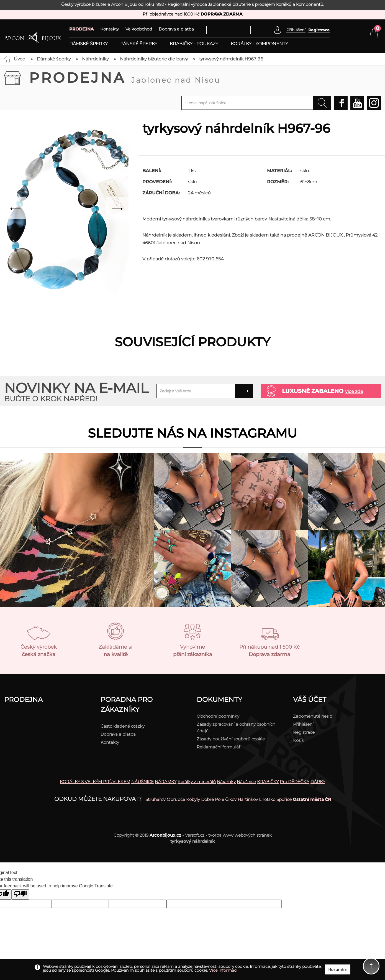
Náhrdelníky (95, 59)
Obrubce (176, 799)
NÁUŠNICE (143, 782)
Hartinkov (248, 799)
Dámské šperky (88, 44)
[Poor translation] (20, 894)
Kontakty (110, 29)
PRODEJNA (81, 29)
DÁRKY (318, 782)
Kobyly (193, 799)
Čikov (231, 799)
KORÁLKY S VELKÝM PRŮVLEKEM (95, 782)
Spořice (284, 799)
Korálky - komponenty (259, 44)
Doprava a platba (176, 29)
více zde (354, 391)
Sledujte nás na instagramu (192, 433)
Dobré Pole (213, 799)
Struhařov (156, 799)
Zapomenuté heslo (313, 716)
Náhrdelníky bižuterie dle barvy (154, 59)
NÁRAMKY (166, 782)
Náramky (226, 782)
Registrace (319, 30)
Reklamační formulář (219, 747)
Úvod (20, 59)
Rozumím (338, 969)
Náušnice (246, 782)
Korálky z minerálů (197, 782)
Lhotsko (267, 799)
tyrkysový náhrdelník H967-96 (231, 59)
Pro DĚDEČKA (295, 782)
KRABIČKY (268, 782)
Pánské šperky (139, 44)
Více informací (223, 970)
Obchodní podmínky (218, 716)
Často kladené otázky (123, 726)
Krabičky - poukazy (194, 44)
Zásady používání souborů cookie (231, 739)
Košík (299, 740)
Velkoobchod (139, 29)
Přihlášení (303, 724)
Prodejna (125, 78)
